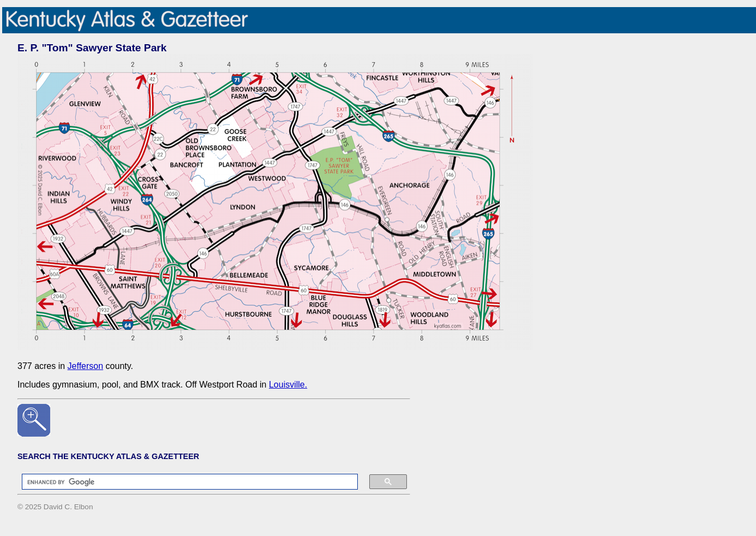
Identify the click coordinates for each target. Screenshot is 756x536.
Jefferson (86, 366)
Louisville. (288, 385)
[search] (184, 482)
